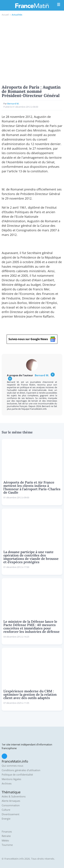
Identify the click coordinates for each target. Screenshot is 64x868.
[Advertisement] (32, 50)
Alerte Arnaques (11, 801)
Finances (7, 832)
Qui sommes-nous (12, 766)
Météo (5, 841)
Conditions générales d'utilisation (21, 770)
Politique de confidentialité (17, 775)
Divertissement (10, 814)
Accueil (5, 15)
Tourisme (7, 845)
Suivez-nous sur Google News (32, 339)
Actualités (17, 15)
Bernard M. (13, 104)
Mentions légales (11, 779)
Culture (6, 810)
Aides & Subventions (14, 796)
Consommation (11, 805)
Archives (7, 784)
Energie (6, 819)
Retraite (6, 836)
